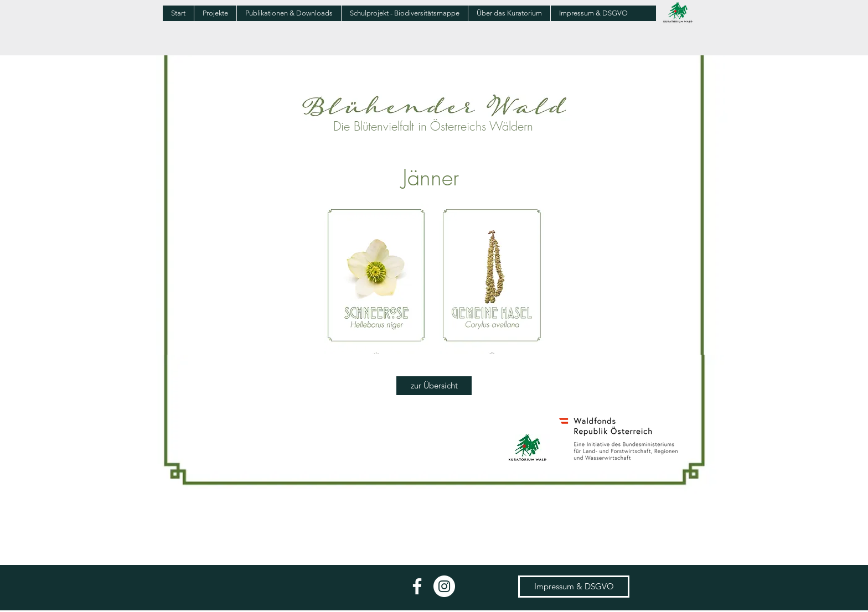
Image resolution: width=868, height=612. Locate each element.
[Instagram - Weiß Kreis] (444, 586)
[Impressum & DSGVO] (574, 587)
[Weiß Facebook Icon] (417, 586)
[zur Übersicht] (434, 386)
